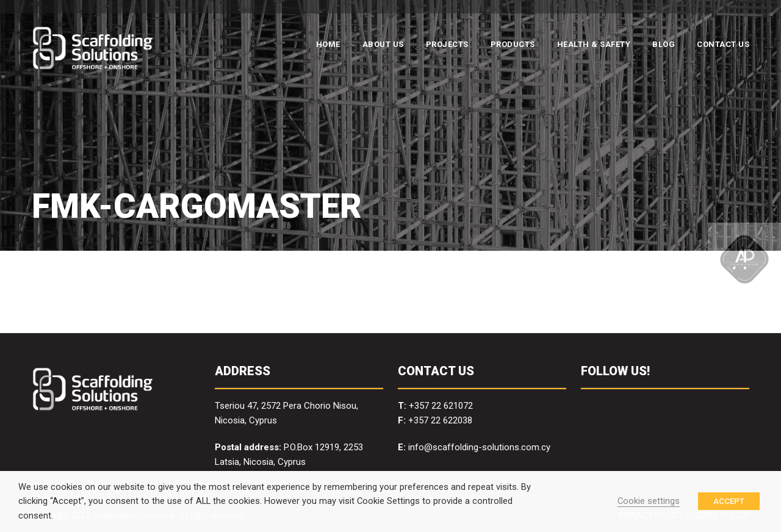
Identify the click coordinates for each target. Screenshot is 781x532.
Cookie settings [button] (649, 501)
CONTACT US (723, 44)
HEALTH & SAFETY (594, 44)
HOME (328, 44)
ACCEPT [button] (729, 501)
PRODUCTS (513, 44)
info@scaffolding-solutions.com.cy (479, 447)
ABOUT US (383, 44)
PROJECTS (447, 44)
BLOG (664, 44)
